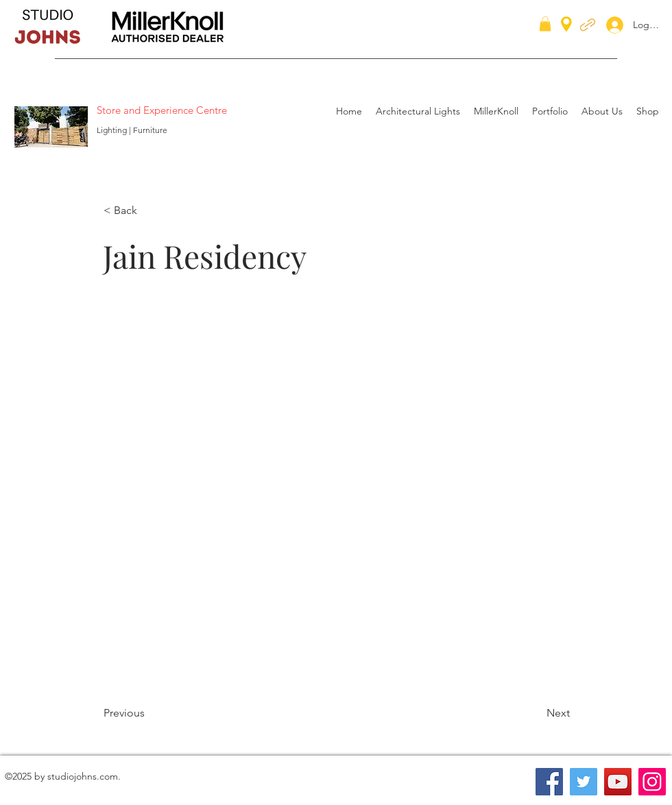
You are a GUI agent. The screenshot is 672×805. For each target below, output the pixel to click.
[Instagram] (652, 782)
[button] (545, 24)
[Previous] (149, 713)
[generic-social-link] (588, 24)
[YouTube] (618, 782)
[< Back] (149, 211)
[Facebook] (549, 782)
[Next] (536, 713)
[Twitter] (584, 782)
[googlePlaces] (566, 24)
